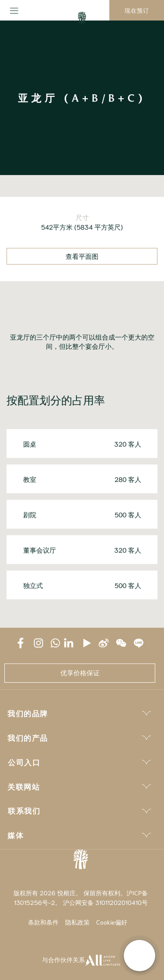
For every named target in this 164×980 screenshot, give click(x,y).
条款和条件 (43, 922)
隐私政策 (77, 922)
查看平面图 (82, 256)
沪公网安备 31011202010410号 (105, 902)
